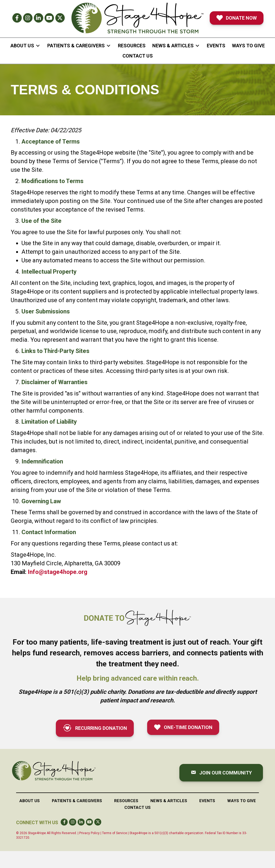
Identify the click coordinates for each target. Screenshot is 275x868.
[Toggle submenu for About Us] (38, 46)
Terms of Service (115, 833)
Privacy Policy (89, 833)
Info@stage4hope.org (57, 572)
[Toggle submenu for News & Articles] (197, 46)
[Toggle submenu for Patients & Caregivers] (108, 46)
